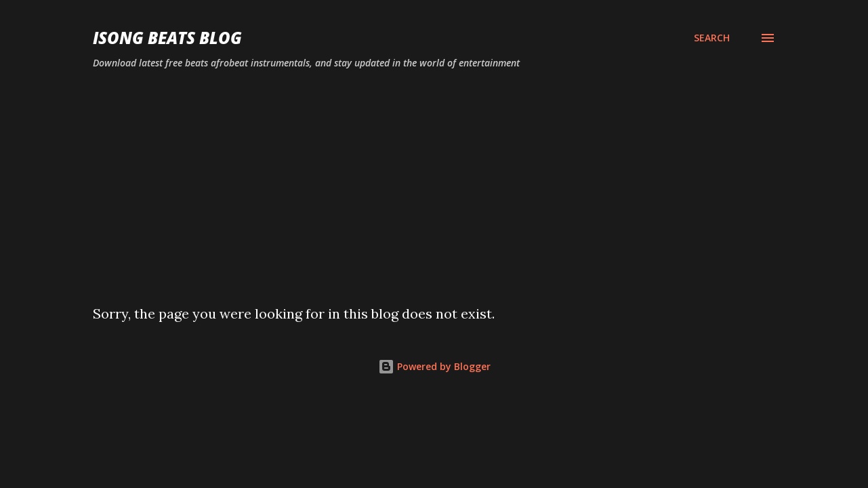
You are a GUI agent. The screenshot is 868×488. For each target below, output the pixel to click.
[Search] (712, 38)
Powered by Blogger (434, 366)
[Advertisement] (434, 182)
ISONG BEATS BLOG (167, 38)
